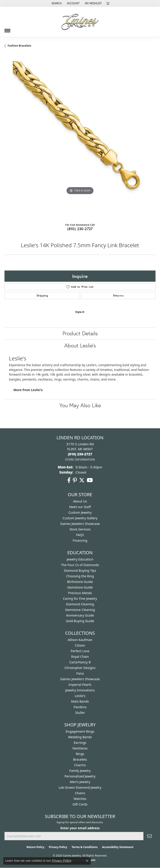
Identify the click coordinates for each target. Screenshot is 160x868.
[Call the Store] (80, 454)
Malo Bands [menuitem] (80, 701)
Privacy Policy (58, 847)
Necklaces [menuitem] (80, 748)
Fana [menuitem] (80, 673)
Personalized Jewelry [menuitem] (80, 776)
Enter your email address (80, 828)
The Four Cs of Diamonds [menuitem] (80, 565)
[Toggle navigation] (7, 29)
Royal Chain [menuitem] (80, 657)
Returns (118, 295)
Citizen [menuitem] (80, 645)
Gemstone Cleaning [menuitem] (80, 610)
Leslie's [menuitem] (80, 696)
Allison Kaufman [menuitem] (80, 640)
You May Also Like (80, 405)
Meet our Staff (80, 507)
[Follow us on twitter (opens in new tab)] (82, 480)
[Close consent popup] (87, 861)
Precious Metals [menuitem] (80, 593)
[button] (56, 3)
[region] (80, 137)
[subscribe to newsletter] (149, 836)
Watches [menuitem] (80, 799)
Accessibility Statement (118, 847)
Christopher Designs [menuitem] (80, 668)
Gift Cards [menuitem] (80, 804)
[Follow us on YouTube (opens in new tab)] (90, 480)
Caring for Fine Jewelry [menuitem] (80, 599)
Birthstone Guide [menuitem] (80, 582)
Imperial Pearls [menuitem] (80, 685)
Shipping (42, 295)
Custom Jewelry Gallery (80, 518)
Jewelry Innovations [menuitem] (80, 690)
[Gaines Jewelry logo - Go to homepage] (80, 22)
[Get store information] (80, 460)
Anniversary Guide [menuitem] (80, 615)
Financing (80, 540)
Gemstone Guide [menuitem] (80, 587)
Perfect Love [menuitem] (80, 651)
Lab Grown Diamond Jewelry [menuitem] (80, 787)
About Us (80, 501)
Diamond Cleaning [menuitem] (80, 604)
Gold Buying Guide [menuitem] (80, 621)
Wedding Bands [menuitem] (80, 737)
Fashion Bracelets (19, 46)
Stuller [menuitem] (80, 713)
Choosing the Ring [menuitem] (80, 576)
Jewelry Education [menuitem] (80, 559)
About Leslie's (80, 345)
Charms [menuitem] (80, 765)
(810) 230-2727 (80, 229)
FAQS (80, 535)
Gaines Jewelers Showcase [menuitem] (80, 679)
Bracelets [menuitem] (80, 759)
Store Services (80, 529)
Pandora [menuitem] (80, 707)
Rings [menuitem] (80, 754)
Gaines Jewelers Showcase (80, 524)
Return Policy (35, 847)
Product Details (80, 333)
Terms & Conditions (85, 847)
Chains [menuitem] (80, 793)
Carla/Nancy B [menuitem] (80, 662)
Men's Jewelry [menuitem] (80, 782)
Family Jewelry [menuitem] (80, 771)
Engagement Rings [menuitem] (80, 731)
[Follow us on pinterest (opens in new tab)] (75, 480)
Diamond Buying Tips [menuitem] (80, 570)
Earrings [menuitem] (80, 743)
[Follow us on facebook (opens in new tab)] (69, 480)
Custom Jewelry (80, 512)
